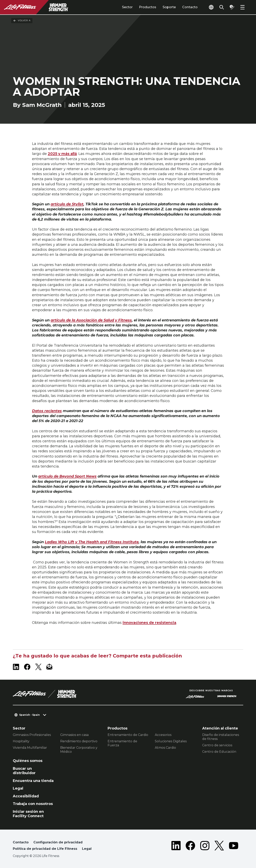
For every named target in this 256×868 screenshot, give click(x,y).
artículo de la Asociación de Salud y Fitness (91, 320)
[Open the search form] (222, 7)
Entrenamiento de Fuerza (122, 743)
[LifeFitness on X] (38, 667)
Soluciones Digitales (171, 741)
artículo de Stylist (67, 204)
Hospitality (21, 741)
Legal (18, 788)
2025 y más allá (62, 154)
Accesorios (163, 735)
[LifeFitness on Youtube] (234, 846)
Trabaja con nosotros (33, 804)
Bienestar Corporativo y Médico (79, 750)
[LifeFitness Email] (50, 667)
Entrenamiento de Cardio (128, 735)
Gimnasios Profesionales (32, 735)
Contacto (190, 7)
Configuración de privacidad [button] (58, 842)
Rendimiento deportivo (79, 741)
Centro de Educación (219, 752)
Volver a (22, 21)
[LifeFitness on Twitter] (219, 846)
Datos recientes (47, 411)
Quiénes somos (28, 761)
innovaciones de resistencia (149, 623)
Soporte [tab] (169, 7)
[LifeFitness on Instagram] (205, 846)
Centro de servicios (217, 745)
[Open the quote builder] (232, 7)
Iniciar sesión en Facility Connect (28, 814)
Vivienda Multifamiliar (30, 748)
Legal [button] (87, 849)
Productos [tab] (148, 7)
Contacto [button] (21, 842)
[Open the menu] (242, 7)
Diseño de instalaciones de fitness (221, 737)
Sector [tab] (127, 7)
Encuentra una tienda (33, 781)
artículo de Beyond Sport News (67, 476)
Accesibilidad (26, 796)
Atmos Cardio (165, 748)
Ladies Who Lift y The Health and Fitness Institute (92, 542)
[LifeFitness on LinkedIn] (16, 667)
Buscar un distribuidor (24, 771)
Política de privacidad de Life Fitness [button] (45, 849)
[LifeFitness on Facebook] (27, 667)
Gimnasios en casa (74, 735)
